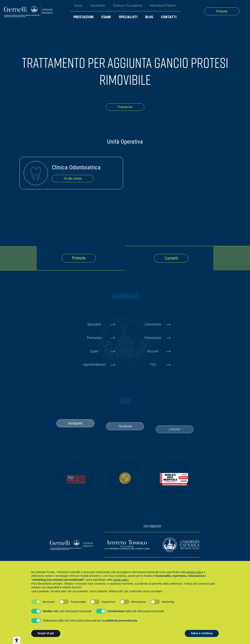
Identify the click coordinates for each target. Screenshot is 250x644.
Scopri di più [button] (46, 633)
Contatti (169, 17)
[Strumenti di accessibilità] (17, 640)
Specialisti (128, 17)
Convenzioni (98, 6)
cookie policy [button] (121, 580)
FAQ (153, 364)
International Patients (163, 6)
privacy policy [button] (195, 572)
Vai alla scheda (73, 178)
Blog (149, 17)
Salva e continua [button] (202, 633)
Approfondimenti (94, 364)
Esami (106, 17)
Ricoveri (153, 351)
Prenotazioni (153, 338)
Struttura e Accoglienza (127, 6)
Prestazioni (83, 17)
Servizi (78, 6)
